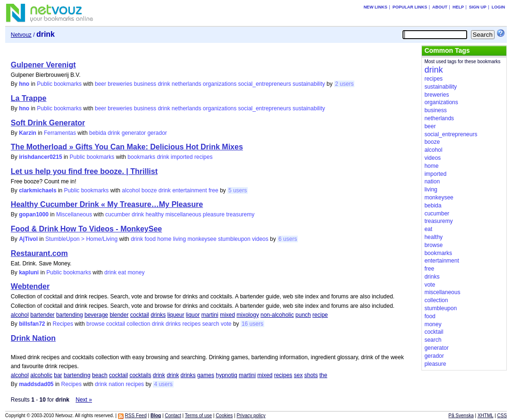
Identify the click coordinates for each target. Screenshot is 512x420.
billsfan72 (32, 324)
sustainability (309, 84)
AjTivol (28, 239)
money (136, 272)
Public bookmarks (59, 84)
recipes (204, 157)
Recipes (63, 324)
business (145, 84)
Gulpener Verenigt (43, 65)
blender (119, 315)
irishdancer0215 (40, 157)
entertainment (189, 190)
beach (100, 375)
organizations (220, 84)
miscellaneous (183, 214)
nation (116, 384)
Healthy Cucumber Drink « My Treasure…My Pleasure (107, 204)
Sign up (478, 7)
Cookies (224, 416)
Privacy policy (251, 416)
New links (375, 7)
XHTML (486, 416)
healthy (155, 214)
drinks (158, 315)
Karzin (28, 133)
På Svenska (461, 416)
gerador (157, 133)
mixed (227, 315)
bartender (42, 315)
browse (96, 324)
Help (458, 7)
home (164, 239)
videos (260, 239)
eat (122, 272)
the (323, 375)
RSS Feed (136, 416)
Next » (84, 400)
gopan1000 (34, 214)
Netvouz (21, 35)
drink (164, 84)
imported (182, 157)
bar (58, 375)
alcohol (131, 190)
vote (226, 324)
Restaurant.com (39, 253)
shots (311, 375)
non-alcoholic (277, 315)
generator (134, 133)
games (206, 375)
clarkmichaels (38, 190)
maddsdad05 (36, 384)
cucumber (118, 214)
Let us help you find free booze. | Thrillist (84, 171)
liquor (193, 315)
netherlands (187, 84)
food (150, 239)
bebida (98, 133)
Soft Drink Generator (48, 123)
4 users (163, 384)
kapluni (29, 272)
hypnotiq (226, 375)
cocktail (140, 315)
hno (24, 84)
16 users (252, 324)
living (180, 239)
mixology (248, 315)
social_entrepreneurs (265, 84)
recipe (320, 315)
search (210, 324)
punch (303, 315)
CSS (502, 416)
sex (298, 375)
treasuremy (240, 214)
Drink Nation (33, 338)
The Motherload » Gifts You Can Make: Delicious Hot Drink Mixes (127, 147)
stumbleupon (234, 239)
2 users (344, 84)
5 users (238, 190)
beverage (96, 315)
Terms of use (198, 416)
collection (138, 324)
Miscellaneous (74, 214)
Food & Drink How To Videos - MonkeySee (86, 229)
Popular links (410, 7)
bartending (70, 315)
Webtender (30, 286)
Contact (173, 416)
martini (210, 315)
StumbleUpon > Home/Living (81, 239)
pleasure (214, 214)
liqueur (176, 315)
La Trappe (29, 98)
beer (101, 84)
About (440, 7)
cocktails (140, 375)
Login (499, 7)
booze (149, 190)
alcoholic (41, 375)
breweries (120, 84)
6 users (288, 239)
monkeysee (202, 239)
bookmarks (141, 157)
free (214, 190)
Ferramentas (60, 133)
